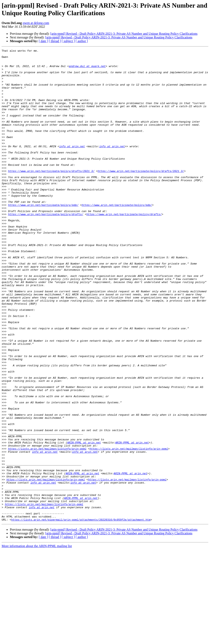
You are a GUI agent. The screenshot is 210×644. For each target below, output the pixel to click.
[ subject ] (68, 41)
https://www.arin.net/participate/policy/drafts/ (46, 247)
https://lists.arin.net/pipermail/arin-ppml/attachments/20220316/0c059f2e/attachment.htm (81, 614)
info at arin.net (72, 166)
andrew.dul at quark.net (87, 70)
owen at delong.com (36, 23)
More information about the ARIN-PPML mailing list (37, 640)
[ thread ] (55, 41)
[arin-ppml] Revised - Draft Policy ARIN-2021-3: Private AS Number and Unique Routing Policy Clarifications (124, 34)
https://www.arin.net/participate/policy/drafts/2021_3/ (51, 196)
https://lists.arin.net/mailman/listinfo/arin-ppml (47, 529)
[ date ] (43, 41)
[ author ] (82, 41)
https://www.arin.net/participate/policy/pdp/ (43, 236)
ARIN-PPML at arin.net (84, 521)
